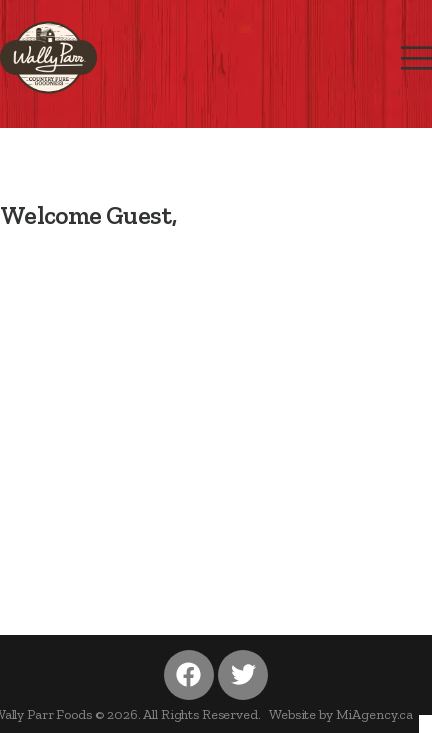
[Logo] (48, 57)
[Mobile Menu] (416, 58)
